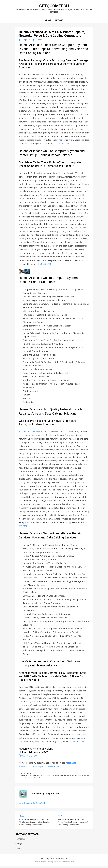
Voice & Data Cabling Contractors (36, 780)
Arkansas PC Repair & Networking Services (46, 777)
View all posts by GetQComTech (32, 805)
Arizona (19, 850)
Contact (59, 22)
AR (25, 777)
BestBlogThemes (52, 863)
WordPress (70, 863)
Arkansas (28, 775)
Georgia (19, 845)
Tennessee (20, 841)
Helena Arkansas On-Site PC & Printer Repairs (75, 777)
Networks (22, 780)
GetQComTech (54, 7)
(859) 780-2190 (63, 145)
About (48, 22)
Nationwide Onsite (28, 433)
